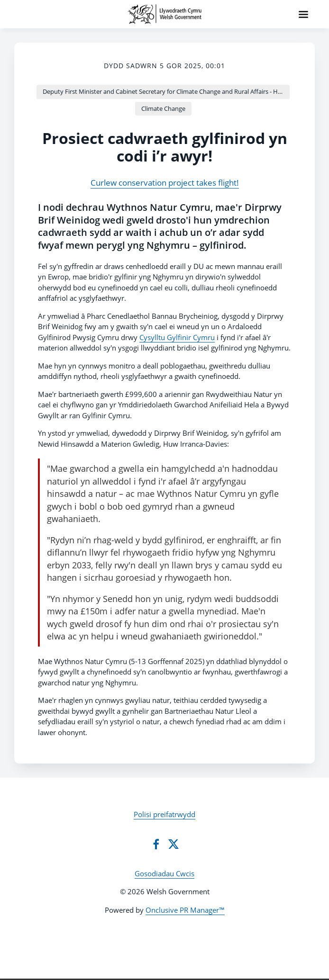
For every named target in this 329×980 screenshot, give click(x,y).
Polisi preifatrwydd (164, 814)
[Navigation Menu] (303, 14)
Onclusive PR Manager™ (185, 910)
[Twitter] (174, 844)
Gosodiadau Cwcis (164, 873)
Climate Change (163, 108)
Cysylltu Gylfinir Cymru (177, 337)
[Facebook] (156, 844)
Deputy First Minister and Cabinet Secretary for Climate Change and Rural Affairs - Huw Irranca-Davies (166, 91)
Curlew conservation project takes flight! (165, 183)
